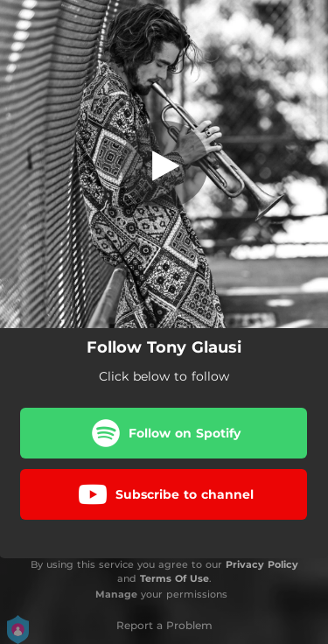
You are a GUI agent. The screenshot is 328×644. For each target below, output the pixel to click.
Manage (116, 594)
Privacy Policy (262, 564)
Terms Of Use (174, 578)
